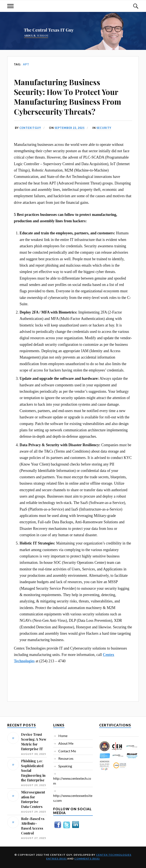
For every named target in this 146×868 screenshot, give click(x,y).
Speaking (65, 766)
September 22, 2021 (71, 128)
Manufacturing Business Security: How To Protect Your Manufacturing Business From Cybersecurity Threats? (67, 97)
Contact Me (67, 751)
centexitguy (31, 128)
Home (63, 736)
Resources (66, 758)
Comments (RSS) (87, 859)
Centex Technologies (114, 855)
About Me (66, 743)
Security (106, 128)
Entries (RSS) (56, 859)
